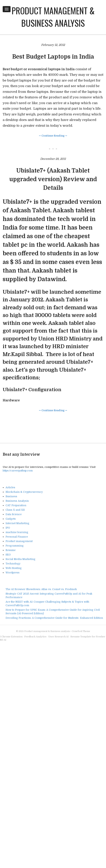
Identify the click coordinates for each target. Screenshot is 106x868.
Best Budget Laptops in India (53, 57)
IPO (8, 528)
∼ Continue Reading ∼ (53, 136)
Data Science (14, 514)
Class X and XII (15, 510)
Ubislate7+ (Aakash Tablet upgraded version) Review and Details (53, 179)
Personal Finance (17, 537)
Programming (15, 546)
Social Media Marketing (20, 559)
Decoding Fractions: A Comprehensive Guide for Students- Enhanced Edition (54, 618)
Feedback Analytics (35, 637)
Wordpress (13, 573)
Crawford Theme (81, 631)
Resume (11, 550)
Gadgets (11, 519)
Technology (13, 564)
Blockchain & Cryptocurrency (24, 492)
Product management (19, 541)
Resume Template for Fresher (88, 637)
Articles (10, 487)
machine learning (17, 532)
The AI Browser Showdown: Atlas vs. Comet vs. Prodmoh (41, 589)
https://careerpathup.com (18, 471)
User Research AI (58, 637)
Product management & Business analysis (53, 17)
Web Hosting (14, 568)
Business (11, 496)
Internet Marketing (17, 523)
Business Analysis (17, 501)
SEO (8, 555)
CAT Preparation (16, 505)
